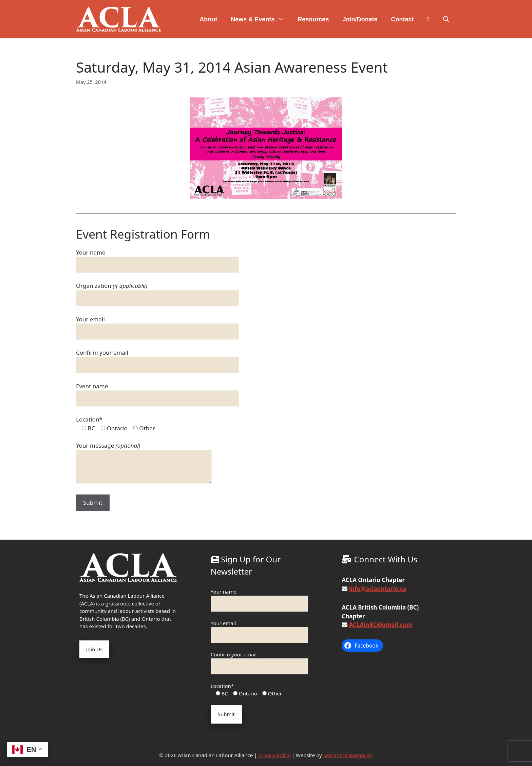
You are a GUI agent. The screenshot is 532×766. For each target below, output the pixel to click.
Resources (313, 19)
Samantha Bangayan (348, 755)
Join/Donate (360, 19)
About (208, 19)
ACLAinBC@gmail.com (381, 625)
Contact (402, 19)
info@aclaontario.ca (378, 589)
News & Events (261, 19)
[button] (446, 19)
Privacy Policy (274, 755)
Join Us (94, 649)
